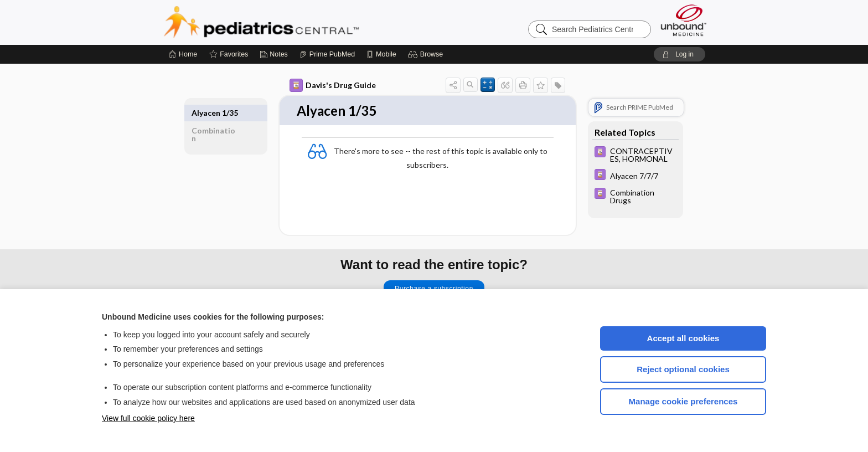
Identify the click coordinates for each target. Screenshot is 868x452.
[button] (427, 54)
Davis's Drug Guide (333, 85)
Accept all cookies (683, 338)
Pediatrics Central (301, 22)
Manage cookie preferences (683, 401)
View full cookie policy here (148, 418)
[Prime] (327, 54)
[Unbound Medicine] (684, 20)
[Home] (183, 54)
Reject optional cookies (683, 369)
